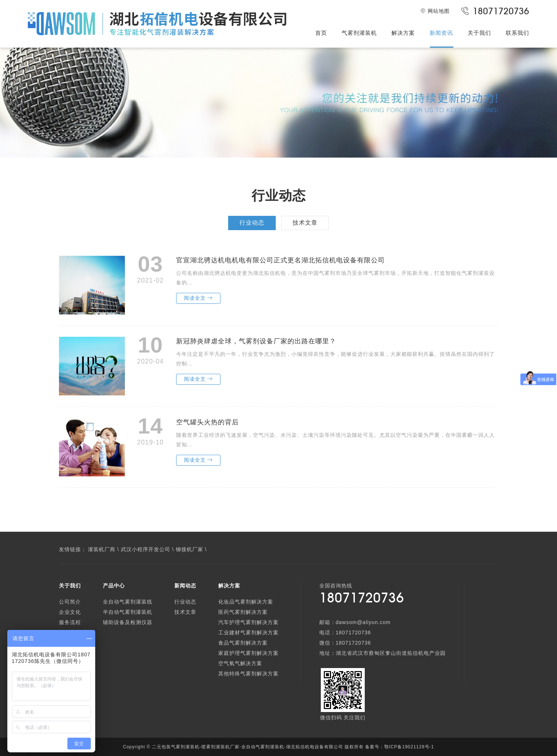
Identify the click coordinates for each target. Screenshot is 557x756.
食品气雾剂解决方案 (243, 643)
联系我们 (517, 33)
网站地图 (435, 11)
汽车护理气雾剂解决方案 (248, 622)
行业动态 (252, 223)
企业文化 (70, 612)
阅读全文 (198, 298)
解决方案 (403, 33)
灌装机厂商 (102, 549)
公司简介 (70, 602)
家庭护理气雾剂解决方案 (248, 653)
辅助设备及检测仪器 (128, 622)
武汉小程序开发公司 (146, 549)
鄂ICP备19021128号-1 (409, 747)
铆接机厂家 (190, 549)
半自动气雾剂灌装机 (128, 612)
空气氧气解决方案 (240, 663)
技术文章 (305, 223)
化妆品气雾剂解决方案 (246, 602)
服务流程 (70, 622)
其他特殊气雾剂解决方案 (248, 674)
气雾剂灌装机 (359, 33)
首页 (321, 33)
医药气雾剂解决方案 (243, 612)
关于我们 (479, 33)
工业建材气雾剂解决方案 (248, 633)
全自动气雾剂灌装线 (128, 602)
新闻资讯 (441, 33)
